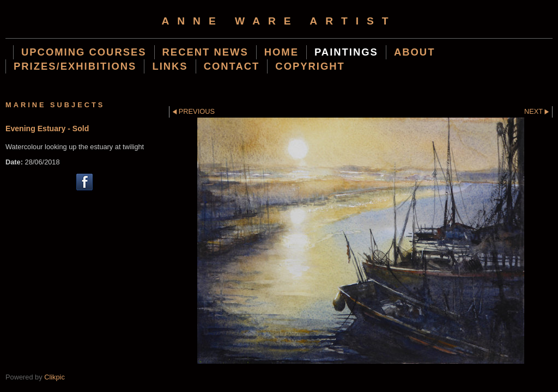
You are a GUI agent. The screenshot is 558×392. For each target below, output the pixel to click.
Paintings (346, 52)
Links (170, 66)
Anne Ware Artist (279, 21)
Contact (232, 66)
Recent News (205, 52)
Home (281, 52)
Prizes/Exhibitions (75, 66)
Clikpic (54, 377)
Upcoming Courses (84, 52)
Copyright (310, 66)
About (415, 52)
